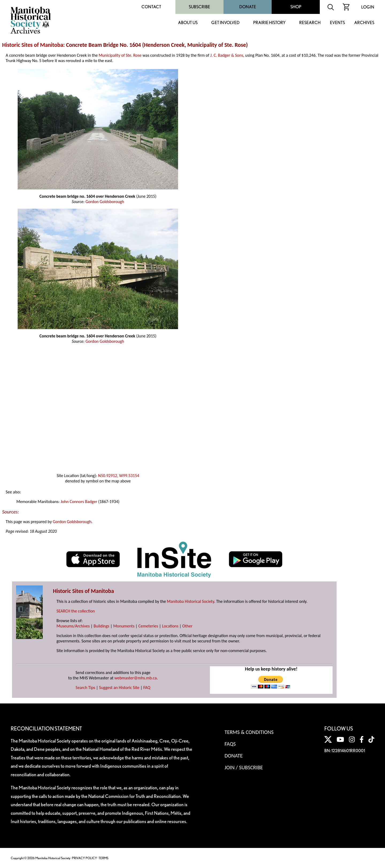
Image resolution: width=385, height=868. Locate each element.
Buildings (101, 626)
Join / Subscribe (244, 767)
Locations (170, 626)
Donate (248, 7)
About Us (188, 23)
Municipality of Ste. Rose (120, 55)
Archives (364, 23)
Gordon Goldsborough (105, 202)
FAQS (230, 744)
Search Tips (85, 688)
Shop (296, 7)
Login (368, 7)
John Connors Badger (79, 502)
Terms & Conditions (249, 732)
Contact (151, 7)
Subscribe (199, 7)
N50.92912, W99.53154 (119, 476)
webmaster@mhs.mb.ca (136, 678)
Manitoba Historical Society (190, 601)
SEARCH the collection (76, 611)
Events (337, 23)
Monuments (124, 626)
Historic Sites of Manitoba (33, 45)
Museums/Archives (73, 626)
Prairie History (269, 23)
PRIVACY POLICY (84, 858)
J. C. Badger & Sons (227, 55)
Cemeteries (148, 626)
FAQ (147, 688)
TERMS (103, 858)
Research (310, 23)
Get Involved (225, 23)
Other (187, 626)
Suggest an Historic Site (119, 688)
